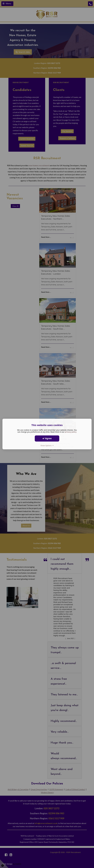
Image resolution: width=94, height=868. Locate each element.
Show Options (47, 445)
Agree (47, 438)
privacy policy (71, 432)
